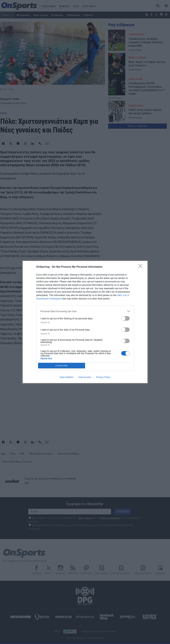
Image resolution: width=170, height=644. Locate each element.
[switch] (125, 318)
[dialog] (85, 322)
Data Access (85, 377)
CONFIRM (62, 365)
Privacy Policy (103, 377)
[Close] (141, 267)
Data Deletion (67, 377)
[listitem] (85, 311)
